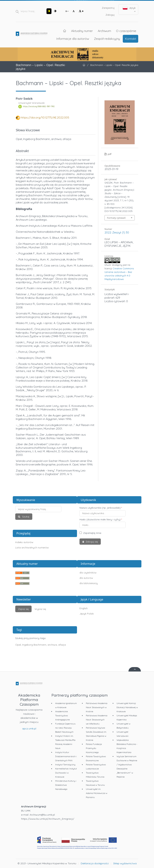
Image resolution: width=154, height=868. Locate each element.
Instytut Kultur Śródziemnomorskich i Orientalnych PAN (66, 756)
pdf (109, 154)
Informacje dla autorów (73, 39)
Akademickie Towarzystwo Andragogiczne (62, 715)
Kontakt (131, 39)
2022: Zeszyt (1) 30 (117, 232)
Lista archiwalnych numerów (32, 548)
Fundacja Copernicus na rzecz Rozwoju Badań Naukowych (65, 728)
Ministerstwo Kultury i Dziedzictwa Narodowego (66, 785)
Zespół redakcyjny (107, 39)
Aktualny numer (82, 31)
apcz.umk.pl (29, 729)
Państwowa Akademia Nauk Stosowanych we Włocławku (97, 720)
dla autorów (86, 578)
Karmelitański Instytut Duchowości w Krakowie (66, 773)
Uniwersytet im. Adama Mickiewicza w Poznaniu (97, 793)
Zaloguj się (91, 542)
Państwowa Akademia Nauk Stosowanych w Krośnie (97, 707)
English (84, 608)
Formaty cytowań (116, 218)
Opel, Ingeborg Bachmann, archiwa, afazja (41, 645)
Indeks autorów (24, 542)
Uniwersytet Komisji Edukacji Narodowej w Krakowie (127, 707)
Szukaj (25, 517)
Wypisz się (40, 609)
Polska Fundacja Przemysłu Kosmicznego (94, 748)
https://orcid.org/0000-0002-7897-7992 (39, 107)
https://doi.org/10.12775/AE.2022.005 (45, 117)
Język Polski (87, 614)
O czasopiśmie (126, 31)
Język (129, 9)
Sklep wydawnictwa (125, 863)
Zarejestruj (108, 8)
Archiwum (104, 31)
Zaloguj (110, 15)
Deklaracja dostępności (95, 863)
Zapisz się (23, 609)
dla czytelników (88, 573)
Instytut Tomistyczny (65, 765)
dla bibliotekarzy (89, 583)
